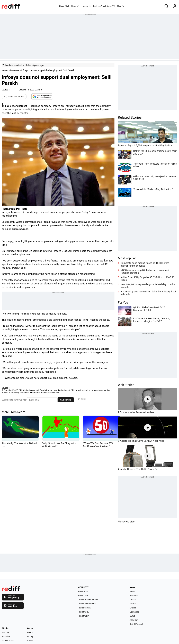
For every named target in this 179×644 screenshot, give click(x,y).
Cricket (133, 608)
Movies (133, 600)
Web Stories (126, 385)
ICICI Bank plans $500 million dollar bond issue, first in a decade (149, 293)
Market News (8, 641)
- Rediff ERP (84, 616)
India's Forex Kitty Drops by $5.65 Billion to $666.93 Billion (147, 279)
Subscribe (66, 400)
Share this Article (14, 97)
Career (30, 641)
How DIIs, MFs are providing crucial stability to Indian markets (148, 286)
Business (15, 70)
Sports (133, 604)
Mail (67, 6)
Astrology (134, 620)
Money (87, 6)
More (121, 6)
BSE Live (6, 632)
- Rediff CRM (84, 612)
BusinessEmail (100, 6)
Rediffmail (83, 591)
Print (82, 399)
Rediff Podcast (136, 624)
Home (62, 6)
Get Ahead (134, 612)
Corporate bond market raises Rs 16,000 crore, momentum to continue (145, 264)
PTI (11, 90)
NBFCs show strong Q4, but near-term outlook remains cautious (145, 272)
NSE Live (6, 637)
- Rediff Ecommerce (87, 604)
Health (30, 632)
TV (114, 6)
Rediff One (83, 596)
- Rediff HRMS (84, 608)
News (75, 6)
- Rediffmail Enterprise (88, 600)
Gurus (109, 6)
